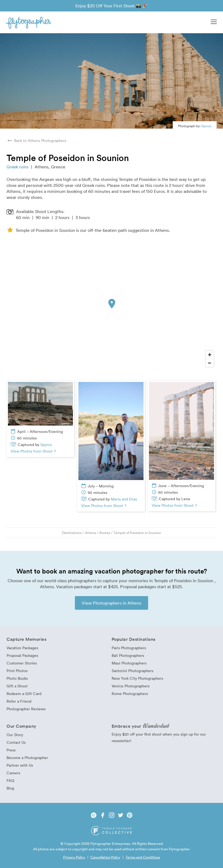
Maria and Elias (124, 499)
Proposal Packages (22, 655)
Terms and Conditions (143, 857)
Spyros (206, 126)
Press (11, 750)
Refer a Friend (19, 701)
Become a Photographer (27, 758)
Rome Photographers (130, 694)
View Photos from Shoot (34, 451)
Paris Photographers (129, 648)
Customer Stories (22, 663)
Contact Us (16, 742)
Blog (10, 788)
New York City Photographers (137, 678)
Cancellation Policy (105, 857)
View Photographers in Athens (111, 603)
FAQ (10, 780)
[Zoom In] (210, 355)
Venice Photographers (131, 686)
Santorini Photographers (132, 671)
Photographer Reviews (26, 709)
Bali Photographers (128, 655)
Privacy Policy (74, 857)
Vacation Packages (22, 648)
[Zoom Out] (210, 363)
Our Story (15, 735)
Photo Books (17, 678)
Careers (13, 773)
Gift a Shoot (17, 686)
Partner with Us (20, 765)
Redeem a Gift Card (24, 694)
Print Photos (17, 671)
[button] (214, 22)
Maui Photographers (129, 663)
